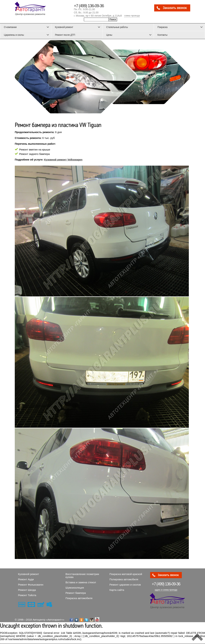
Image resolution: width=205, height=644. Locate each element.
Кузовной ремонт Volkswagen (63, 160)
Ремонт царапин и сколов (125, 585)
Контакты (162, 35)
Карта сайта (117, 590)
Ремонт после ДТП (65, 35)
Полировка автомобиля (124, 579)
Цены (109, 35)
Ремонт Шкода (27, 590)
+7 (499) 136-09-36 (89, 6)
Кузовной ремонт (64, 27)
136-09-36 (166, 584)
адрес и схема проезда (166, 590)
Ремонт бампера (76, 593)
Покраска (163, 27)
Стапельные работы (117, 27)
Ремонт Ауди (26, 579)
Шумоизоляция (75, 588)
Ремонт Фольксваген (31, 585)
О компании (10, 27)
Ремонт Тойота (27, 595)
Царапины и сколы (14, 35)
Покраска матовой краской (126, 574)
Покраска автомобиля (79, 598)
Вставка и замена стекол (81, 582)
